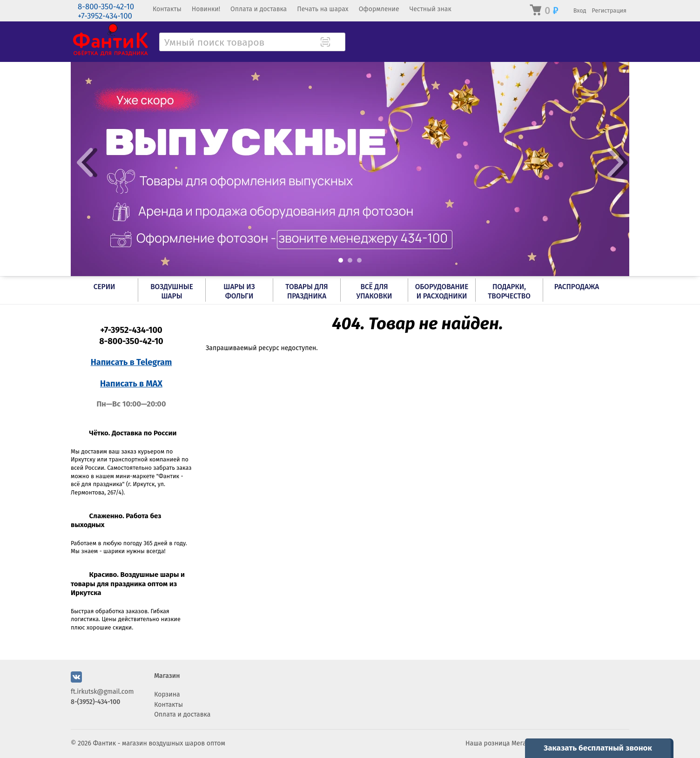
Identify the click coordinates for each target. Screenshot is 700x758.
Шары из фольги (239, 291)
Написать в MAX (131, 384)
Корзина (167, 694)
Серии (104, 287)
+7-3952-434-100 (105, 16)
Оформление (379, 9)
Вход (580, 10)
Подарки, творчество (509, 291)
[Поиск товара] (337, 43)
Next (615, 162)
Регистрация (609, 10)
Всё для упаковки (374, 291)
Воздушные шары (172, 291)
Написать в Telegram (131, 362)
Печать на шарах (323, 9)
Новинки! (206, 9)
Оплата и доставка (259, 9)
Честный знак (431, 9)
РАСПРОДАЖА (577, 287)
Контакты (167, 9)
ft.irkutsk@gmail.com (102, 692)
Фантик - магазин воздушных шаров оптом (159, 743)
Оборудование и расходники (442, 291)
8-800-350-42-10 (106, 7)
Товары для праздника (306, 291)
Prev (85, 162)
